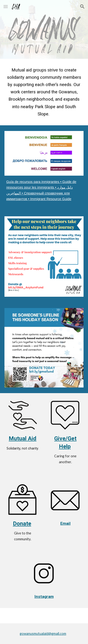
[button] (6, 6)
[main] (44, 92)
